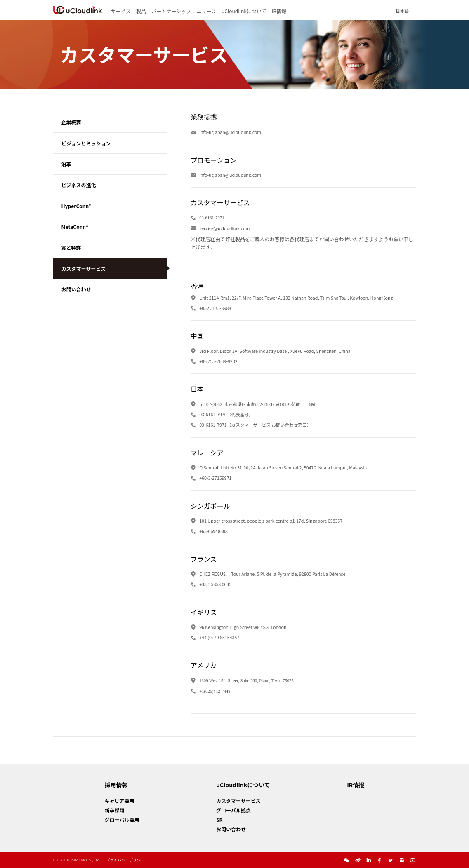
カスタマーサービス (238, 801)
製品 (141, 11)
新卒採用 (115, 810)
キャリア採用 (120, 801)
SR (219, 820)
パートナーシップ (171, 11)
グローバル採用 (122, 820)
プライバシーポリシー (125, 860)
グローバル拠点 (233, 810)
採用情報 (116, 785)
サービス (120, 11)
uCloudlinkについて (244, 11)
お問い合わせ (231, 829)
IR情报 (356, 785)
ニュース (206, 11)
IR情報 (279, 11)
